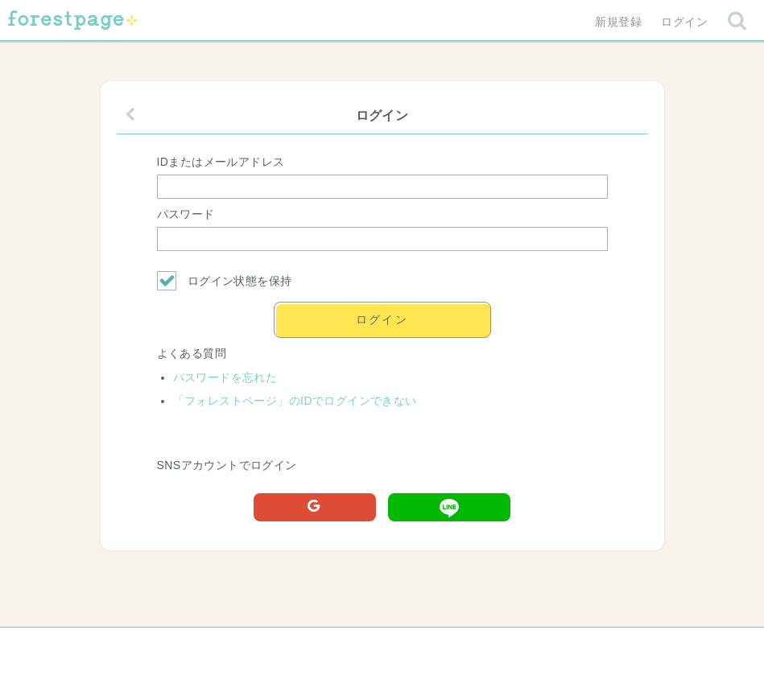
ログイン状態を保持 (225, 281)
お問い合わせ (265, 645)
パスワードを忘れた (225, 377)
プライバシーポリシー (555, 645)
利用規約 (359, 645)
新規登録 (618, 22)
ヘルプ (176, 645)
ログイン (684, 22)
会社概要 (444, 645)
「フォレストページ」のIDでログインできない (295, 401)
